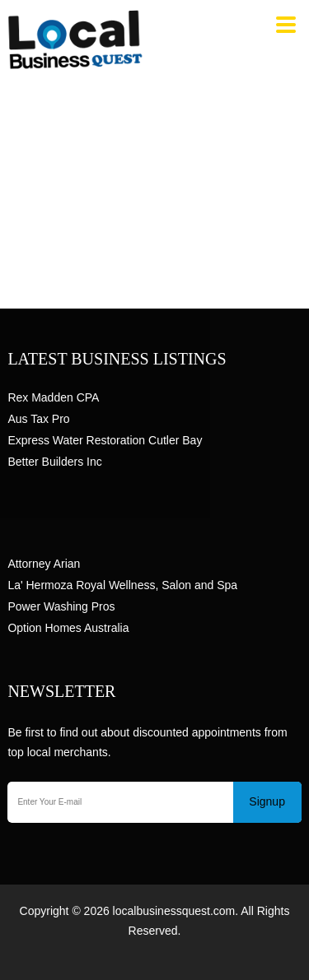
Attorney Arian (44, 564)
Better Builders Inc (54, 462)
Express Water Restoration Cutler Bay (105, 440)
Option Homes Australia (68, 628)
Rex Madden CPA (53, 397)
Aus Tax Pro (38, 419)
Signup (267, 801)
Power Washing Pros (61, 606)
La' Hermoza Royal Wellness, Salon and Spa (122, 585)
